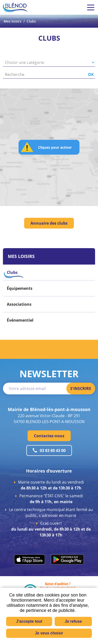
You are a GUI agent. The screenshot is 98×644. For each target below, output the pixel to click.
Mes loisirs (13, 21)
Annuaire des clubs (49, 223)
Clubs (31, 21)
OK (91, 74)
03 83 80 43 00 (53, 450)
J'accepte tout (29, 621)
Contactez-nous (49, 436)
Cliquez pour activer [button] (55, 147)
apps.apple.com (30, 559)
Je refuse (73, 621)
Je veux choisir (49, 633)
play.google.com (67, 559)
